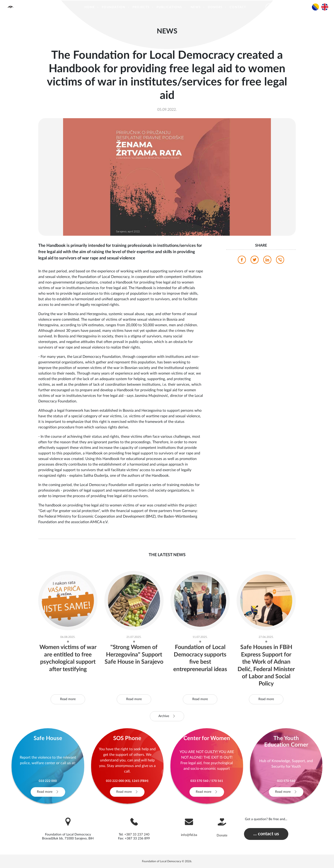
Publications (169, 7)
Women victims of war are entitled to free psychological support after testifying (68, 662)
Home (90, 7)
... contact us (266, 834)
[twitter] (255, 261)
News (196, 7)
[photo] (167, 177)
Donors (215, 7)
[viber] (280, 261)
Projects (141, 7)
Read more (68, 699)
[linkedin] (267, 261)
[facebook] (242, 261)
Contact (238, 7)
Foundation (114, 7)
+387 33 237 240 (137, 835)
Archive (167, 716)
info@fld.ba (189, 835)
